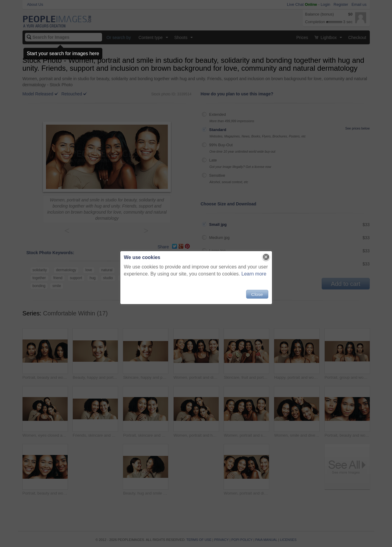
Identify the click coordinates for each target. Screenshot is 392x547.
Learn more (254, 274)
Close (257, 294)
